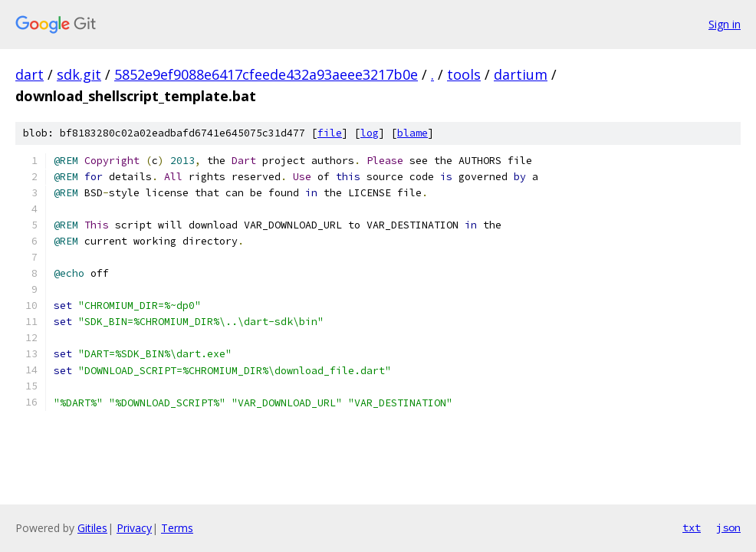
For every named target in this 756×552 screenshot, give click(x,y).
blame (413, 133)
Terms (177, 528)
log (370, 133)
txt (692, 527)
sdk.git (79, 74)
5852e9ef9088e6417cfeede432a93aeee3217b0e (266, 74)
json (728, 527)
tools (464, 74)
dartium (521, 74)
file (330, 133)
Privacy (134, 528)
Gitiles (92, 528)
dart (30, 74)
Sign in (725, 24)
